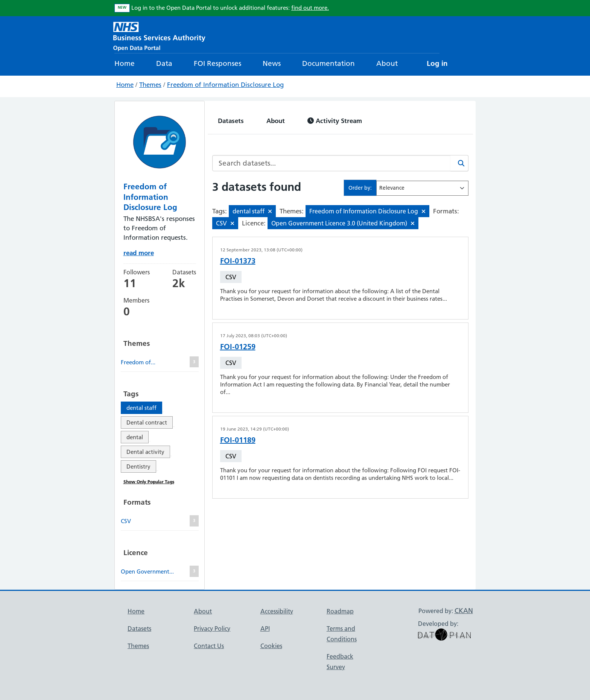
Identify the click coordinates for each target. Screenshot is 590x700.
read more (139, 253)
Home (125, 63)
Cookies (271, 646)
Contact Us (209, 646)
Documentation (328, 63)
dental (135, 437)
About (387, 63)
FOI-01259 (238, 347)
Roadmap (340, 611)
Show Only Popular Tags (149, 482)
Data (164, 63)
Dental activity (145, 452)
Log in (437, 63)
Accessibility (277, 611)
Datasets (231, 121)
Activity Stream (335, 121)
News (272, 63)
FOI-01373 (238, 261)
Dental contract (147, 422)
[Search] (459, 163)
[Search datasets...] (331, 163)
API (265, 628)
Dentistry (138, 466)
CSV (231, 277)
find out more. (310, 8)
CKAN (464, 611)
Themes (150, 85)
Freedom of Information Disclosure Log (225, 85)
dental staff (141, 408)
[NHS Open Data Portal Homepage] (159, 36)
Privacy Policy (212, 628)
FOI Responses (217, 63)
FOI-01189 (238, 440)
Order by (359, 188)
